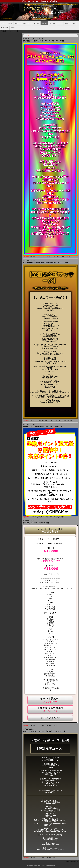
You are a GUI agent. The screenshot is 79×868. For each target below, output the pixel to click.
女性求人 (67, 23)
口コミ (60, 23)
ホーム (3, 23)
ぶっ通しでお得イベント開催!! (50, 529)
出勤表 (10, 23)
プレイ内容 (36, 23)
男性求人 (13, 28)
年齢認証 (3, 31)
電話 (74, 23)
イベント (45, 23)
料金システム (26, 23)
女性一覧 (17, 23)
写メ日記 (53, 23)
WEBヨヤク (5, 28)
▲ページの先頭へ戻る (71, 862)
